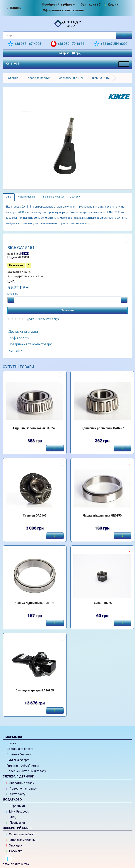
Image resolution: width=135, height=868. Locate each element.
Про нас (12, 743)
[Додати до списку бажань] (126, 240)
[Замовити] (55, 448)
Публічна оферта (18, 760)
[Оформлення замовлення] (61, 10)
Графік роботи (19, 338)
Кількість (13, 294)
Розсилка (14, 851)
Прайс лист (16, 823)
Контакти (15, 350)
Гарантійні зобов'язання (23, 766)
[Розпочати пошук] (124, 35)
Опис (9, 197)
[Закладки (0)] (89, 5)
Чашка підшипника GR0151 (35, 603)
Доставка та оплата (23, 332)
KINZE (24, 254)
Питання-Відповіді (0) (52, 197)
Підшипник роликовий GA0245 (35, 428)
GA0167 (21, 212)
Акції (12, 817)
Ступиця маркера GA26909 (35, 691)
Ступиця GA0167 (35, 516)
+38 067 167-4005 (24, 44)
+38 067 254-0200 (111, 44)
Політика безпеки (19, 754)
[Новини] (16, 8)
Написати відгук (49, 319)
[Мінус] (11, 300)
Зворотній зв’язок (20, 783)
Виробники (16, 806)
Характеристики (26, 197)
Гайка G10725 (102, 603)
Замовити (67, 310)
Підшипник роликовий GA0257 (102, 428)
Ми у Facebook (18, 812)
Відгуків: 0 (31, 319)
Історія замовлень (21, 840)
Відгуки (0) (76, 197)
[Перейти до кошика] (111, 5)
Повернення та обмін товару (30, 344)
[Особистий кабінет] (57, 5)
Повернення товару (22, 789)
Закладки (14, 845)
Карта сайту (16, 794)
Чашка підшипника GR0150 (102, 516)
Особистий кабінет (20, 834)
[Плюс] (124, 300)
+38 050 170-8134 (67, 44)
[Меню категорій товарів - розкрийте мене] (124, 64)
